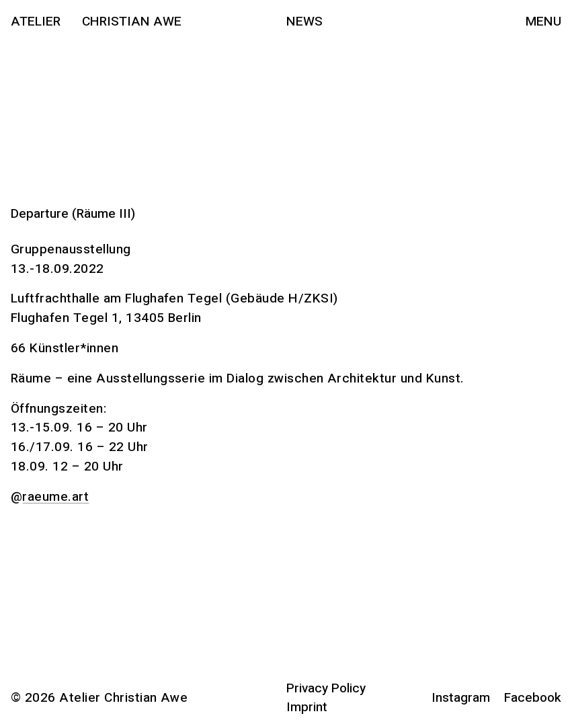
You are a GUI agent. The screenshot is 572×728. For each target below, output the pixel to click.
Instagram (461, 698)
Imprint (307, 707)
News (304, 22)
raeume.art (55, 497)
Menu (543, 22)
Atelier (36, 22)
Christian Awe (132, 22)
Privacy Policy (326, 688)
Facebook (533, 698)
